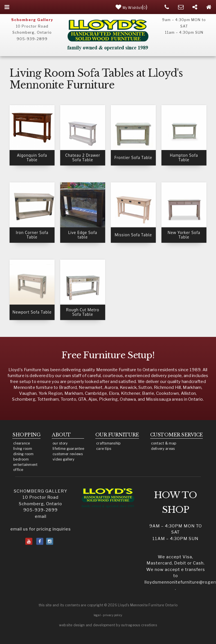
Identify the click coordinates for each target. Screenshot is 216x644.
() (132, 7)
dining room (23, 454)
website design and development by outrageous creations (108, 625)
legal (97, 615)
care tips (104, 449)
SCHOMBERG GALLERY (40, 491)
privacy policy (113, 615)
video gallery (64, 459)
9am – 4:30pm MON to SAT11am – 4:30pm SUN (176, 532)
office (18, 470)
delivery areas (163, 449)
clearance (22, 443)
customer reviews (68, 454)
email (41, 516)
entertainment (25, 465)
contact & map (164, 443)
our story (60, 443)
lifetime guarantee (68, 449)
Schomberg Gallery (32, 20)
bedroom (21, 459)
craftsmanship (109, 443)
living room (23, 449)
